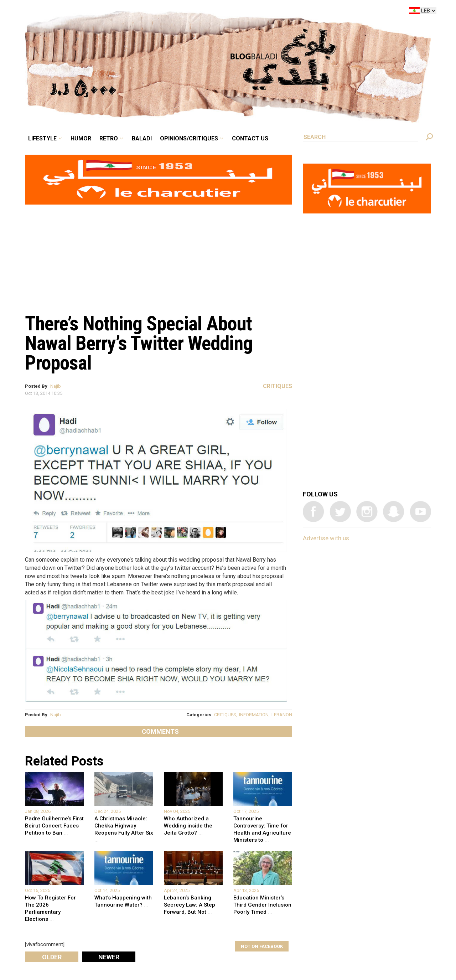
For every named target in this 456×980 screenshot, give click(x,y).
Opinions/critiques (189, 138)
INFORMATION (254, 715)
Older (52, 957)
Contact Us (250, 138)
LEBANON (282, 715)
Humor (81, 138)
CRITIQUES (225, 715)
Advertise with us (326, 538)
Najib (56, 386)
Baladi (142, 138)
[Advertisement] (159, 255)
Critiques (278, 386)
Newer (109, 957)
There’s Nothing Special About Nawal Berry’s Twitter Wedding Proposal (139, 343)
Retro (109, 138)
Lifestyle (42, 138)
